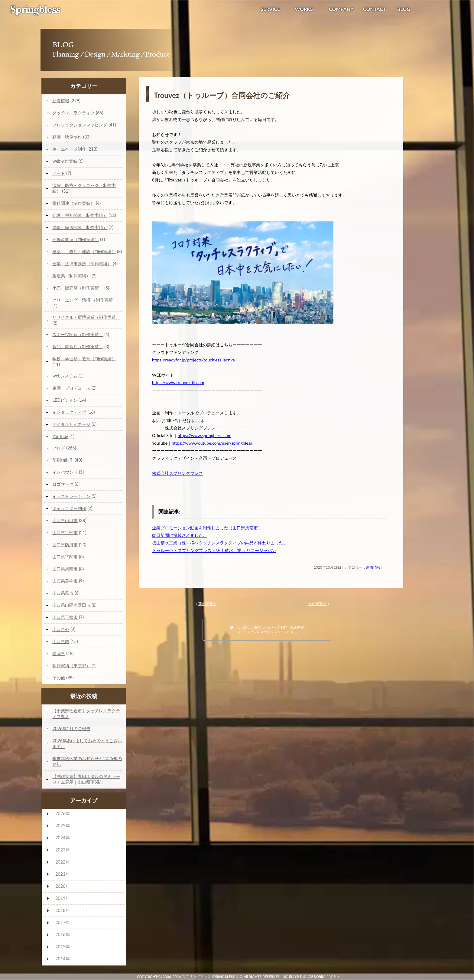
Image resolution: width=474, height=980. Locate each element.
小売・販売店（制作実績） (78, 288)
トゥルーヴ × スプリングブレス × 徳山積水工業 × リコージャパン (214, 550)
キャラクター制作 (69, 508)
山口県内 (61, 641)
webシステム (65, 376)
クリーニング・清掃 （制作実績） (85, 300)
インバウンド (65, 472)
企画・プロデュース (71, 388)
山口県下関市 (65, 557)
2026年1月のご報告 (71, 728)
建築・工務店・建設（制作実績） (84, 252)
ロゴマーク (63, 484)
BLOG (404, 9)
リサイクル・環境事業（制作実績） (86, 317)
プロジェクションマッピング (80, 125)
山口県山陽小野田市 (71, 605)
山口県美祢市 (65, 581)
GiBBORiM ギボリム (324, 977)
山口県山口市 (65, 520)
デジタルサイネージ (71, 424)
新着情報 (373, 567)
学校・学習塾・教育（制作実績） (84, 359)
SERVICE (270, 9)
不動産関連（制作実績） (76, 239)
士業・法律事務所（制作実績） (82, 264)
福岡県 (59, 653)
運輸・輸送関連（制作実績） (80, 227)
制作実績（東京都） (71, 666)
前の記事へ (207, 604)
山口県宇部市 (65, 532)
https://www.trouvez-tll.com (178, 382)
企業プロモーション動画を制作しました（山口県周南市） (207, 528)
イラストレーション (71, 496)
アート (59, 173)
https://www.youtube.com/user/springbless (212, 443)
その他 (59, 678)
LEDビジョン (65, 400)
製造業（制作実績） (71, 276)
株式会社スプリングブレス (177, 473)
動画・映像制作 (67, 137)
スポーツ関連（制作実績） (78, 334)
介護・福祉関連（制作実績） (80, 215)
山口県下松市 (65, 617)
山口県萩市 (63, 593)
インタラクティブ (69, 412)
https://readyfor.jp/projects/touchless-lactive (193, 360)
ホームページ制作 (69, 149)
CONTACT (374, 9)
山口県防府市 (65, 545)
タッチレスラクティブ (73, 113)
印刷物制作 (63, 460)
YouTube (60, 436)
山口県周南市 (65, 569)
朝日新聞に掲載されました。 (180, 535)
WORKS (304, 9)
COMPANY (341, 9)
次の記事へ (317, 604)
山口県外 (61, 629)
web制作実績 (65, 161)
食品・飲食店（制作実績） (78, 346)
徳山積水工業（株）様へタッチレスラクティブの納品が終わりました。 (220, 543)
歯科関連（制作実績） (73, 203)
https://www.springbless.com (205, 435)
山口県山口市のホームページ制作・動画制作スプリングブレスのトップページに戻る (267, 629)
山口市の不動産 (294, 977)
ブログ (59, 448)
